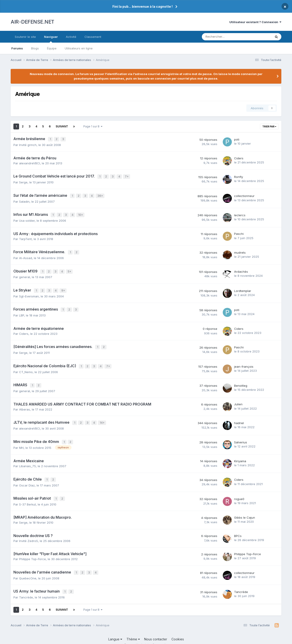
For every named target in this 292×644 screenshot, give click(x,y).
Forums (17, 48)
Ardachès (241, 269)
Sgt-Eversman (29, 293)
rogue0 (239, 493)
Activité (71, 37)
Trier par (269, 126)
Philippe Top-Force (32, 552)
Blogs (35, 48)
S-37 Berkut (27, 498)
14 (102, 418)
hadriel (239, 418)
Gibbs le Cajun (245, 511)
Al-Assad (26, 256)
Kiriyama (240, 455)
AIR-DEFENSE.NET (32, 22)
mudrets (240, 250)
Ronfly (239, 176)
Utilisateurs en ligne (79, 48)
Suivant (62, 126)
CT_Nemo (26, 367)
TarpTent (25, 237)
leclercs (240, 214)
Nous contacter (156, 632)
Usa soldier (27, 219)
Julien (238, 399)
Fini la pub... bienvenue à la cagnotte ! (142, 6)
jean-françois (244, 362)
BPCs (238, 529)
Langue (115, 632)
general (25, 275)
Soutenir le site (25, 37)
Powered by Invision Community (146, 637)
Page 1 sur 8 (93, 126)
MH (21, 442)
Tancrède (26, 590)
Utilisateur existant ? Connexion (255, 22)
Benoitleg (241, 381)
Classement (93, 37)
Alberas (25, 404)
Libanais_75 (27, 460)
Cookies (178, 632)
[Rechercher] (226, 37)
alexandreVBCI (30, 163)
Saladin (24, 200)
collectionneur (244, 195)
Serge (23, 181)
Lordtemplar (243, 288)
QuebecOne (28, 571)
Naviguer (51, 39)
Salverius (241, 437)
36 (100, 195)
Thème (133, 632)
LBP (22, 312)
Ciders (239, 158)
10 (81, 213)
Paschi (239, 232)
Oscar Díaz (27, 479)
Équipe (52, 48)
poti (237, 139)
